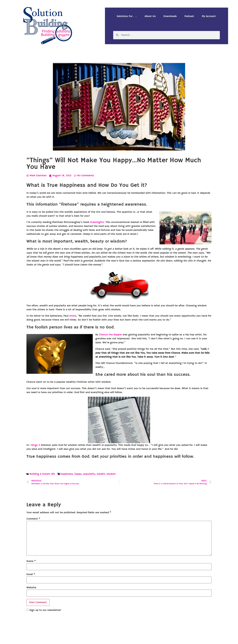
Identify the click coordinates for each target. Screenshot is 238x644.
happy (78, 474)
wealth (101, 474)
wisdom (111, 474)
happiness (67, 474)
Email (31, 574)
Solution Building (103, 639)
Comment (33, 519)
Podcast (189, 16)
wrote (73, 316)
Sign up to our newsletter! (45, 610)
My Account (209, 16)
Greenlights (97, 222)
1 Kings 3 (35, 445)
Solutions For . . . (127, 16)
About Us (150, 16)
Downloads (170, 16)
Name (31, 561)
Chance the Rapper (110, 335)
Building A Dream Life (42, 474)
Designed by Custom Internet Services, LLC (142, 639)
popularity (89, 474)
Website (31, 588)
